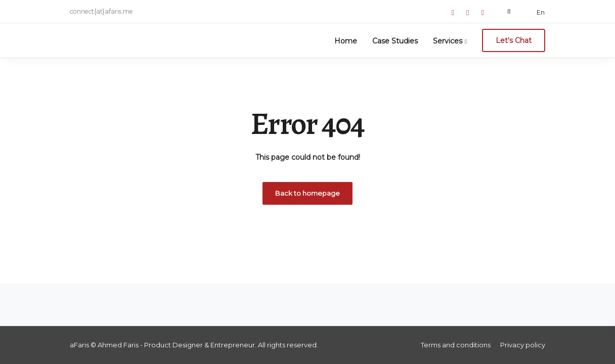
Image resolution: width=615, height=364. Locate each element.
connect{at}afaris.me (101, 11)
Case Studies (395, 41)
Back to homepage (308, 193)
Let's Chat (514, 40)
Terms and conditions (456, 345)
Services (448, 41)
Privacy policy (523, 345)
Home (346, 41)
